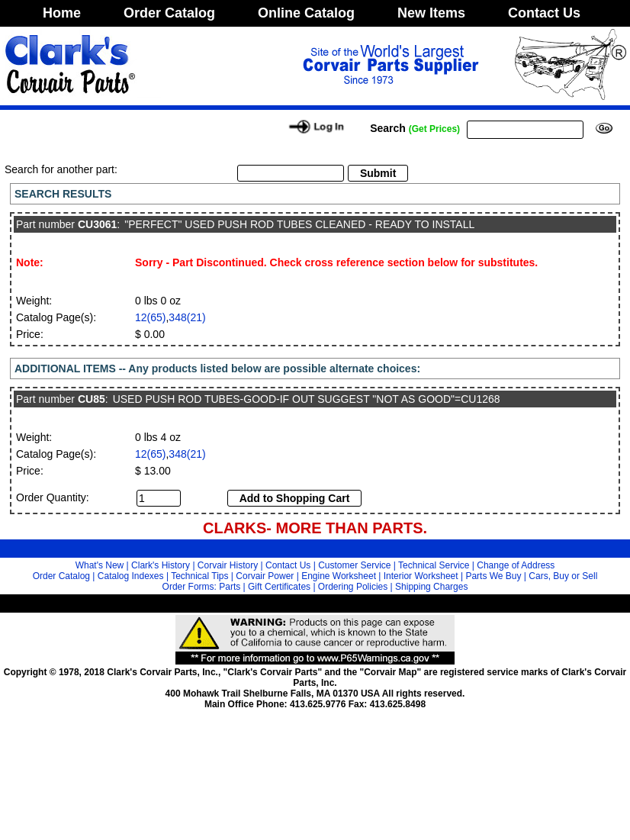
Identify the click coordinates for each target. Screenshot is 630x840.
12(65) (150, 317)
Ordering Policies (353, 587)
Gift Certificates (279, 587)
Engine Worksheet (339, 576)
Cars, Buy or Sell (563, 576)
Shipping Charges (431, 587)
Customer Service (354, 565)
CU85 (92, 399)
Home (62, 13)
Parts (230, 587)
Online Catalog (306, 13)
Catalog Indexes (131, 576)
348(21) (187, 317)
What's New (100, 565)
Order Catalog (169, 13)
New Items (431, 13)
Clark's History (161, 565)
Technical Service (434, 565)
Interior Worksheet (421, 576)
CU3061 (97, 224)
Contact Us (544, 13)
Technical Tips (199, 576)
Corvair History (228, 565)
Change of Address (516, 565)
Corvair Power (265, 576)
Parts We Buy (493, 576)
